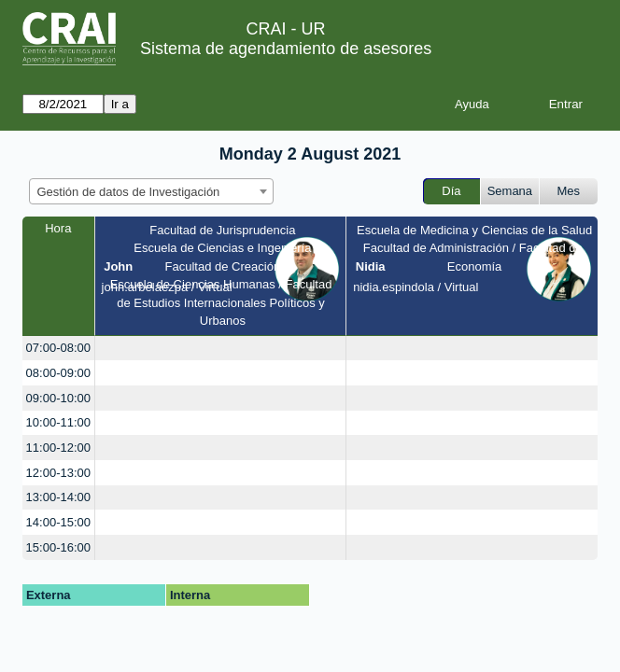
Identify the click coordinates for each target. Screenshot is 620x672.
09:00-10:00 (58, 398)
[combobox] (151, 191)
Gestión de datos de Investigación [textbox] (129, 192)
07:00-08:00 (58, 348)
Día (451, 191)
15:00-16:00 (58, 547)
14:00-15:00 (58, 522)
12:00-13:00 (58, 473)
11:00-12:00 (58, 448)
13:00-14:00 (58, 497)
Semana (510, 191)
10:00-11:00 (58, 422)
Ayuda (472, 104)
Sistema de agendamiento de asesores (286, 49)
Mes (569, 191)
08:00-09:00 (58, 373)
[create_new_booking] (221, 349)
